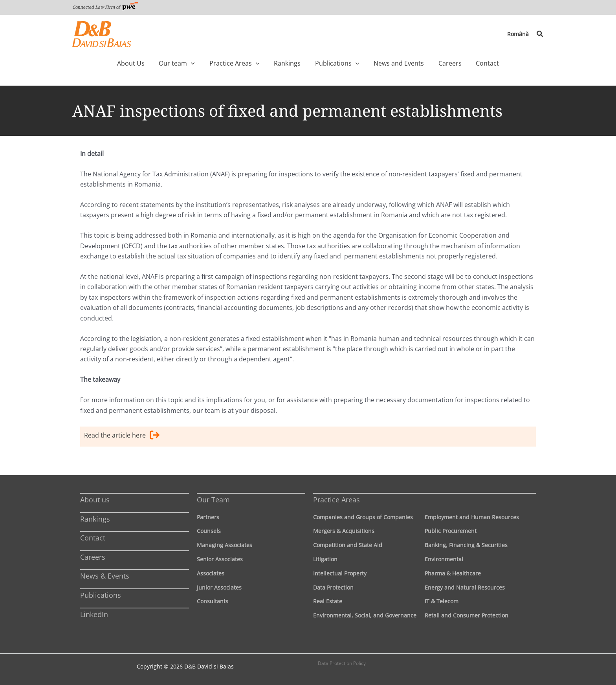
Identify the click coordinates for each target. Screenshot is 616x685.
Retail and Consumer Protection (467, 615)
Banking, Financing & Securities (466, 545)
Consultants (213, 602)
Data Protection (333, 587)
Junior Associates (219, 587)
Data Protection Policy (342, 663)
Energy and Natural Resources (465, 587)
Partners (208, 517)
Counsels (209, 531)
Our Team (213, 500)
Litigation (325, 559)
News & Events (105, 576)
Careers (93, 557)
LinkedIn (94, 614)
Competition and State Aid (348, 545)
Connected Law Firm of (105, 7)
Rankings (95, 519)
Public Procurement (451, 531)
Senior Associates (220, 559)
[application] (207, 63)
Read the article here (122, 436)
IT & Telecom (442, 602)
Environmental (444, 559)
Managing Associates (225, 545)
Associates (211, 573)
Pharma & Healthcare (453, 573)
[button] (540, 34)
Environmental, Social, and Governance (365, 615)
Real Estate (328, 602)
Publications (101, 595)
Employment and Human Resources (472, 517)
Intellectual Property (340, 573)
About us (95, 500)
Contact (93, 538)
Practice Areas (336, 500)
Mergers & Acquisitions (344, 531)
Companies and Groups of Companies (363, 517)
